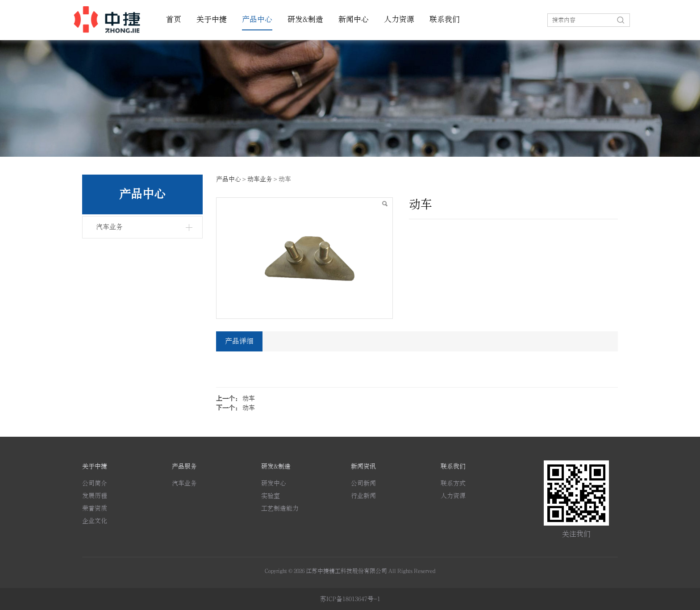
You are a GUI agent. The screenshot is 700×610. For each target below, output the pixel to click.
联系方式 (453, 483)
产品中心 (257, 20)
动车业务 (260, 179)
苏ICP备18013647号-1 (350, 599)
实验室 (271, 496)
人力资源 (399, 20)
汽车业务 (109, 227)
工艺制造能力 (280, 508)
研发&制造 (305, 20)
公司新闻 (363, 483)
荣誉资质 (95, 508)
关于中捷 (212, 20)
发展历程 (95, 496)
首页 (174, 20)
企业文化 (95, 521)
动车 (249, 399)
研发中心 (274, 483)
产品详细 (239, 341)
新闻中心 (354, 20)
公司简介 (95, 483)
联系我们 (445, 20)
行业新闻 (363, 496)
